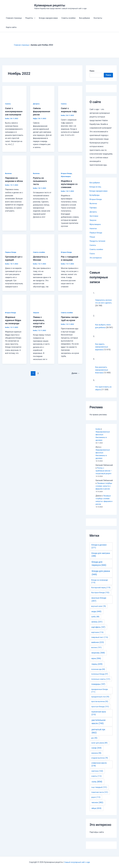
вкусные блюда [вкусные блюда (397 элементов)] (99, 602)
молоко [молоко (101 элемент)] (96, 650)
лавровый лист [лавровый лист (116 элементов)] (100, 640)
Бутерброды (95, 195)
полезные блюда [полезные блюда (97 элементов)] (100, 677)
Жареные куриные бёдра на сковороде (13, 319)
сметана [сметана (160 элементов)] (97, 774)
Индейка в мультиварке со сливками (70, 184)
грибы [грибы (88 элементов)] (95, 619)
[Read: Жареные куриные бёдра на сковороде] (14, 301)
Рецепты (30, 18)
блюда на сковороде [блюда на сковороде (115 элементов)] (100, 584)
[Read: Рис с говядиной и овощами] (70, 240)
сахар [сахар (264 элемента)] (97, 751)
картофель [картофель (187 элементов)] (98, 630)
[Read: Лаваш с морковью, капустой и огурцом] (42, 301)
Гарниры (93, 208)
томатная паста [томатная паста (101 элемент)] (100, 795)
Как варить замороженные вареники (102, 350)
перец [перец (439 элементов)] (97, 667)
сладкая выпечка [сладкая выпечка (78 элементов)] (99, 761)
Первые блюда (11, 252)
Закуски (36, 312)
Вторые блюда (67, 173)
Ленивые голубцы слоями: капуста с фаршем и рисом (104, 489)
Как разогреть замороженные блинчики (102, 373)
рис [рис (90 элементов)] (94, 741)
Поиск (92, 71)
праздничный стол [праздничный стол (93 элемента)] (100, 699)
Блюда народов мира (48, 18)
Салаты (8, 104)
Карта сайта (11, 27)
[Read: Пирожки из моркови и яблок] (14, 162)
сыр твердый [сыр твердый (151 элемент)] (99, 790)
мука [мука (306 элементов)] (96, 661)
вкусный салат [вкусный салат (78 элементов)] (98, 609)
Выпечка (9, 173)
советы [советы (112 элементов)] (96, 779)
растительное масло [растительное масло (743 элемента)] (98, 725)
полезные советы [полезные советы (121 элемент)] (101, 682)
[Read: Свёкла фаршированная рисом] (42, 93)
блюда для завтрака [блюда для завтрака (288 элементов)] (101, 557)
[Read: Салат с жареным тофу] (70, 93)
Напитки (93, 228)
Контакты (98, 18)
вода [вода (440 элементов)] (96, 614)
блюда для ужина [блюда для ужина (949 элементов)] (101, 575)
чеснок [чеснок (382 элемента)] (97, 805)
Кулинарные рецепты (50, 5)
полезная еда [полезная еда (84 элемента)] (98, 672)
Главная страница (14, 18)
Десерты (36, 104)
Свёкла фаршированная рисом (42, 111)
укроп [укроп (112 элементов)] (96, 800)
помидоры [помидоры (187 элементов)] (98, 687)
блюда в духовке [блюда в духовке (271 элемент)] (99, 549)
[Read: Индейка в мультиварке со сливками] (70, 162)
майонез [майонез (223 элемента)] (98, 645)
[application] (34, 18)
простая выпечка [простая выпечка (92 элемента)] (100, 704)
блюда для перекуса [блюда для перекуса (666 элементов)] (99, 566)
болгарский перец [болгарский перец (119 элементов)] (101, 590)
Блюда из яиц (96, 187)
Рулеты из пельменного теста (40, 181)
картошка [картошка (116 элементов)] (97, 635)
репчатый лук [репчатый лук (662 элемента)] (98, 734)
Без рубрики (85, 18)
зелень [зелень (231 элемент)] (97, 625)
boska (98, 432)
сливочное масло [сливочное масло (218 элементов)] (99, 767)
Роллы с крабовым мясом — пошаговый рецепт (104, 473)
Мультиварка (66, 176)
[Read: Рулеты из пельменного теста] (42, 162)
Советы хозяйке (68, 18)
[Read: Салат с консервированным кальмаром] (14, 93)
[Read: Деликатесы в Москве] (42, 240)
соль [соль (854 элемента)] (97, 784)
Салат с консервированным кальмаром (14, 111)
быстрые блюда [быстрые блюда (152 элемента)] (100, 595)
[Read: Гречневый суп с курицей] (14, 240)
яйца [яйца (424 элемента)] (96, 811)
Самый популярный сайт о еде (77, 862)
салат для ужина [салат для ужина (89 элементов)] (99, 746)
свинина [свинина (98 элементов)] (96, 756)
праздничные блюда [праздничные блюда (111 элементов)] (100, 693)
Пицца (92, 237)
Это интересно (96, 258)
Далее (75, 372)
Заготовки (94, 216)
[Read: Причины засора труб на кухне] (70, 301)
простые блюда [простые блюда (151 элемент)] (100, 709)
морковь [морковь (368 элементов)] (98, 655)
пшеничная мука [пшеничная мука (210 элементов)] (99, 716)
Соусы (92, 254)
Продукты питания (98, 241)
